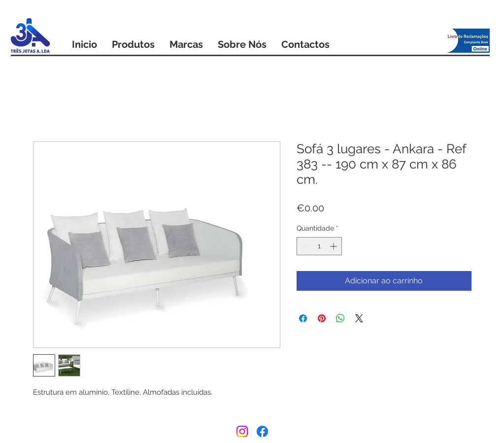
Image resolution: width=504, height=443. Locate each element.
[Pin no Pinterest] (322, 318)
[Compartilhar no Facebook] (303, 318)
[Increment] (334, 246)
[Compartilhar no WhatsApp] (340, 318)
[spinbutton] (319, 246)
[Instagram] (242, 431)
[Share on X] (359, 318)
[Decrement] (304, 246)
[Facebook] (262, 431)
